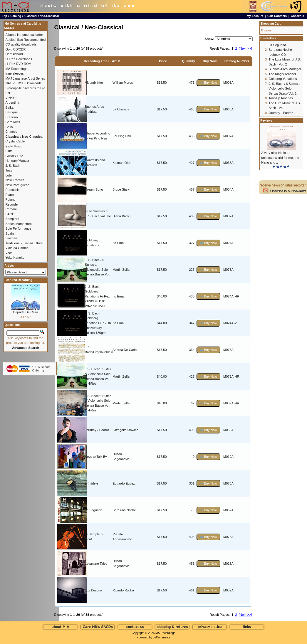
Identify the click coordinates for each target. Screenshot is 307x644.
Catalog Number (237, 61)
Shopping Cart (270, 24)
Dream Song (94, 189)
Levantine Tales (96, 564)
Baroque (11, 112)
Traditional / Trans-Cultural (24, 243)
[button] (209, 83)
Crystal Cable (15, 141)
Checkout (298, 16)
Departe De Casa (26, 312)
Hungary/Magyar (17, 161)
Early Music (14, 146)
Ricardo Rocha (123, 590)
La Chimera (121, 109)
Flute (9, 151)
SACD (10, 214)
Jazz (9, 170)
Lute (8, 175)
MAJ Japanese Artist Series (25, 78)
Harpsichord (14, 54)
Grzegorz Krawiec (125, 430)
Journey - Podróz (97, 430)
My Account (255, 16)
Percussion (13, 190)
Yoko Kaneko (15, 258)
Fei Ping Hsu (122, 136)
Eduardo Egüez (124, 483)
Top (5, 16)
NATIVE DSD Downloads (23, 83)
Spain (9, 233)
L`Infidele (92, 483)
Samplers (12, 219)
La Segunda (94, 510)
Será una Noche (124, 510)
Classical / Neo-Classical (42, 16)
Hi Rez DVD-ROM (18, 64)
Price (163, 61)
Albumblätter (94, 83)
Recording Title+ (96, 61)
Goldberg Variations (283, 79)
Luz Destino (93, 590)
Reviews (266, 121)
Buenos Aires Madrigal (285, 69)
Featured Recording (18, 280)
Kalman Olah (122, 163)
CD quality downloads (21, 44)
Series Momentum (18, 224)
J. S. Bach (13, 166)
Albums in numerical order (24, 35)
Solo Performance (18, 228)
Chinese (11, 132)
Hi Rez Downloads (19, 59)
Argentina (12, 102)
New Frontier (15, 180)
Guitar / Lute (14, 156)
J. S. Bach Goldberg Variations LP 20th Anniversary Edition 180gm (98, 323)
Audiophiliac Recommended (25, 40)
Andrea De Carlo (125, 350)
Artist (116, 61)
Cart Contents (277, 16)
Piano (9, 195)
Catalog (16, 16)
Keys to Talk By (96, 457)
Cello (9, 127)
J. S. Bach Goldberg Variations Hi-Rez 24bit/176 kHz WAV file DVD (97, 296)
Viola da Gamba (17, 248)
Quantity (188, 61)
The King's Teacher (282, 74)
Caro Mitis (13, 122)
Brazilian (11, 117)
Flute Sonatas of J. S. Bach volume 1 (98, 216)
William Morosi (123, 83)
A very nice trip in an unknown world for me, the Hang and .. (280, 158)
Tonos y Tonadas (281, 98)
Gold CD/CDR (15, 49)
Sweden (11, 238)
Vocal (9, 253)
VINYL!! (11, 98)
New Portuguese (17, 185)
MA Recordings (165, 633)
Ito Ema (118, 243)
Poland (10, 199)
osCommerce (162, 637)
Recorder (12, 204)
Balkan (10, 107)
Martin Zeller (121, 270)
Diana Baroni (122, 216)
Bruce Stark (121, 189)
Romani (11, 209)
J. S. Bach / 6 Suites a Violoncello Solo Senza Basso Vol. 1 (98, 270)
